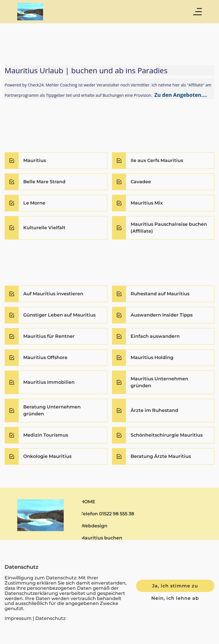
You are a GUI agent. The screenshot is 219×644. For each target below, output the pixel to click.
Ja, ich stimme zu (175, 586)
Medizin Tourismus (46, 435)
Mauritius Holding (152, 357)
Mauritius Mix (147, 203)
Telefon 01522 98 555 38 (107, 514)
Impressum (18, 618)
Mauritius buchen (101, 538)
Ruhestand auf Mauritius (160, 294)
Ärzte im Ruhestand (154, 410)
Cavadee (141, 182)
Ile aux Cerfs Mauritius (157, 160)
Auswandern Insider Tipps (162, 315)
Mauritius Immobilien (49, 382)
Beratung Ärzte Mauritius (161, 456)
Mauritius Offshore (45, 357)
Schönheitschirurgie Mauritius (167, 435)
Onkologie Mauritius (47, 456)
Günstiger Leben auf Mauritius (59, 315)
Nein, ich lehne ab (175, 598)
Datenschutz (50, 618)
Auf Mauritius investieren (53, 294)
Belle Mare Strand (44, 182)
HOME (88, 502)
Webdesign (94, 526)
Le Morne (34, 203)
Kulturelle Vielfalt (44, 228)
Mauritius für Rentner (49, 336)
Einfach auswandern (155, 336)
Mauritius (35, 160)
